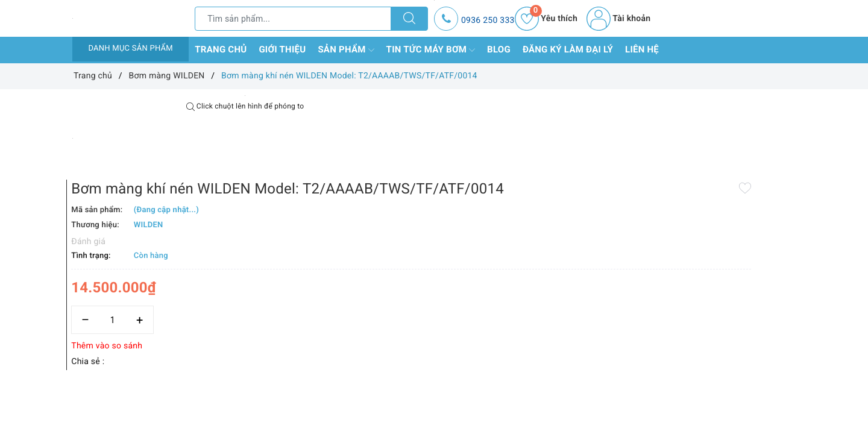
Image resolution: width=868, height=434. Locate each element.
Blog (499, 49)
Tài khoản (618, 19)
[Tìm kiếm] (409, 19)
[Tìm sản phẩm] (293, 19)
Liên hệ (642, 49)
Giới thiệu (282, 49)
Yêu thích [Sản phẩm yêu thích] (546, 19)
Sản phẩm (346, 50)
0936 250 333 (488, 20)
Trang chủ (221, 49)
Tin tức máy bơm (431, 50)
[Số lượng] (420, 270)
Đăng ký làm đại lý (568, 49)
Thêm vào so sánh (415, 296)
